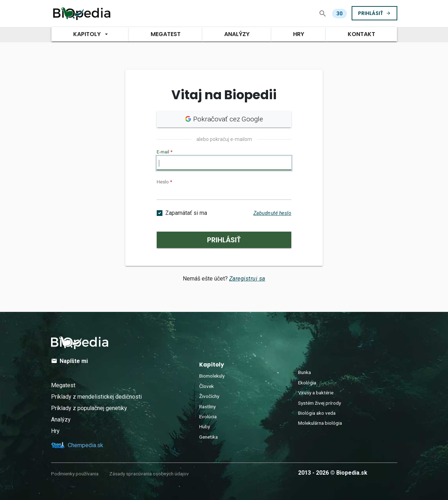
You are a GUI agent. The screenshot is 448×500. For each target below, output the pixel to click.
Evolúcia (208, 416)
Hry (299, 34)
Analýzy (237, 34)
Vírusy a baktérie (316, 393)
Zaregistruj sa (247, 279)
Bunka (304, 372)
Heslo (164, 182)
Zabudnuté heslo (273, 213)
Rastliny (207, 406)
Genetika (208, 437)
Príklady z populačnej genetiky (89, 408)
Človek (207, 386)
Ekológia (307, 383)
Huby (205, 426)
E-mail (165, 152)
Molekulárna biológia (320, 423)
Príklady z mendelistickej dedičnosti (96, 397)
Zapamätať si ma (186, 213)
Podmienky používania (75, 474)
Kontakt (361, 34)
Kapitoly (87, 34)
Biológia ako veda (317, 413)
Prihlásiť (374, 13)
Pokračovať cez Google (224, 119)
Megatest (63, 385)
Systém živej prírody (319, 403)
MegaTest (166, 34)
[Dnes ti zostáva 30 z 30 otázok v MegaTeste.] (339, 14)
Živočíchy (209, 396)
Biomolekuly (212, 376)
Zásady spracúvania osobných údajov (149, 474)
